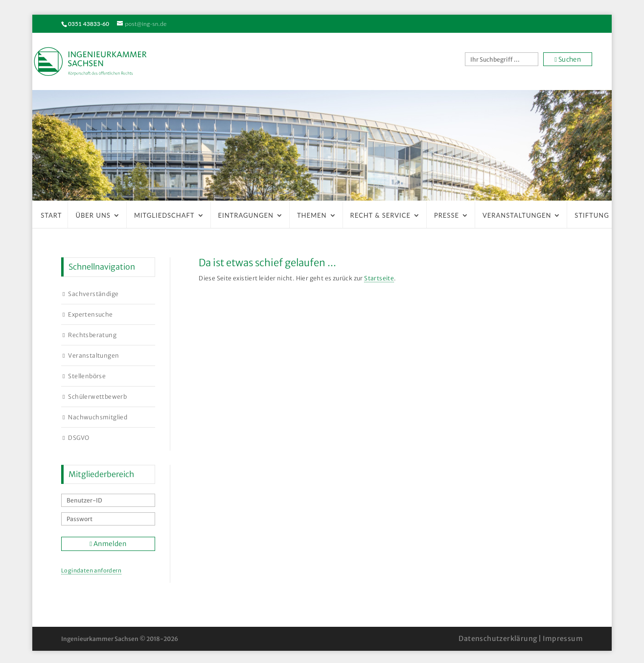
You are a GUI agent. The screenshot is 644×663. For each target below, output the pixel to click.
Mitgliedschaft (164, 215)
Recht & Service (380, 215)
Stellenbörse (87, 376)
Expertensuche (90, 314)
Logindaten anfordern (91, 571)
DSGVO (79, 438)
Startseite (379, 278)
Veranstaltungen (517, 215)
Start (51, 215)
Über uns (93, 215)
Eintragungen (246, 215)
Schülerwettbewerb (97, 397)
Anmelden (108, 544)
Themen (312, 215)
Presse (447, 215)
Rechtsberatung (92, 335)
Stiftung (592, 215)
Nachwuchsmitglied (98, 417)
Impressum (563, 639)
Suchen (568, 59)
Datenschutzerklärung (498, 639)
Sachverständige (93, 294)
